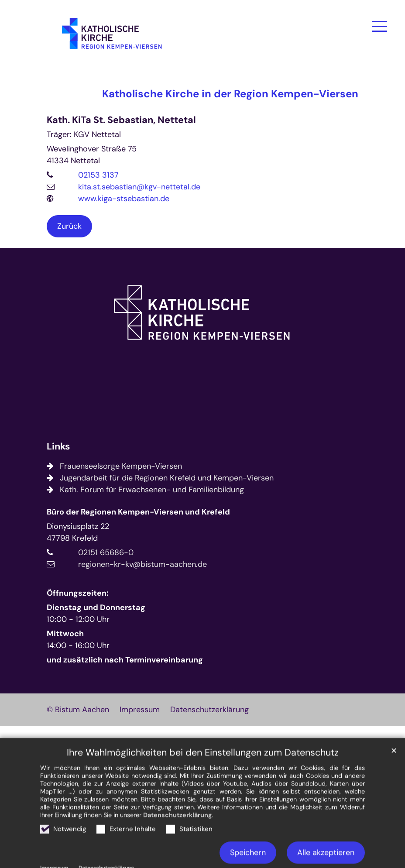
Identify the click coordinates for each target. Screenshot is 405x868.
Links (58, 447)
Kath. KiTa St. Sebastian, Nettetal (121, 120)
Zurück (69, 226)
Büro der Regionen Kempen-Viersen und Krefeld (138, 512)
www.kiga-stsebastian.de (124, 199)
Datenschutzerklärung (178, 837)
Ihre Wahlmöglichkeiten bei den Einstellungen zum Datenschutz (203, 775)
